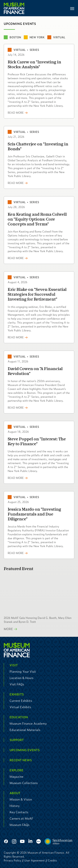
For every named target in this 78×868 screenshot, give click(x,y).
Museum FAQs (19, 825)
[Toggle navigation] (72, 8)
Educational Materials (25, 730)
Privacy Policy (12, 860)
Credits (52, 860)
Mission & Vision (21, 799)
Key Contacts (19, 812)
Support (17, 740)
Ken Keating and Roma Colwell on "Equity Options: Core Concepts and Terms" (37, 219)
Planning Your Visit (23, 671)
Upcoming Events (25, 750)
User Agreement (35, 860)
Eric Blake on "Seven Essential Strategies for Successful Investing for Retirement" (37, 294)
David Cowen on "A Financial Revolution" (35, 371)
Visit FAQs (17, 684)
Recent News (21, 760)
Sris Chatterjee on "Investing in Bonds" (38, 147)
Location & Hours (21, 678)
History (15, 806)
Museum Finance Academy (28, 723)
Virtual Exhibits (20, 707)
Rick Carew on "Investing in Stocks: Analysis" (34, 64)
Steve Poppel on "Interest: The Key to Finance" (37, 441)
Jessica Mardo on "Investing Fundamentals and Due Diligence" (34, 514)
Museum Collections (24, 783)
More (8, 629)
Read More (16, 113)
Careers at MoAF (21, 818)
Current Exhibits (21, 701)
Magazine (16, 777)
